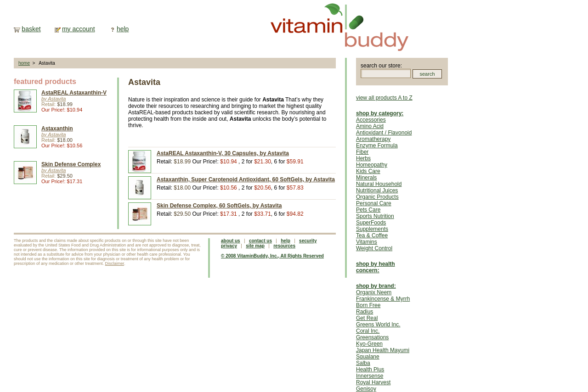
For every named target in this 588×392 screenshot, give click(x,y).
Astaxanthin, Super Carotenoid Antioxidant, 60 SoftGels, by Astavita (246, 179)
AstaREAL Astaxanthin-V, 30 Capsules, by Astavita (223, 153)
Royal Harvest (373, 382)
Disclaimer (115, 263)
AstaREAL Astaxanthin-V (74, 93)
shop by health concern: (376, 267)
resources (284, 246)
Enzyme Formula (377, 146)
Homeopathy (372, 165)
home (24, 63)
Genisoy (366, 389)
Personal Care (374, 203)
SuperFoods (371, 223)
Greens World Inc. (378, 325)
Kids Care (368, 171)
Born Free (368, 305)
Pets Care (368, 210)
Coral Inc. (368, 331)
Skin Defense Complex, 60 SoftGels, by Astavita (219, 206)
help (123, 29)
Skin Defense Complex (71, 164)
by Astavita (54, 99)
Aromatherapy (373, 139)
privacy (229, 246)
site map (255, 246)
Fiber (362, 152)
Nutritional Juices (377, 190)
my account (79, 29)
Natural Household (379, 184)
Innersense (370, 376)
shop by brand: (376, 286)
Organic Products (377, 197)
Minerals (366, 178)
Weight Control (374, 248)
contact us (260, 241)
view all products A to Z (384, 98)
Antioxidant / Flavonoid (384, 133)
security (308, 241)
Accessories (371, 120)
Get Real (367, 318)
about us (231, 241)
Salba (363, 363)
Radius (365, 312)
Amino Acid (370, 126)
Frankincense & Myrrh (383, 299)
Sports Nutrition (375, 216)
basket (31, 29)
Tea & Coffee (372, 235)
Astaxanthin (57, 129)
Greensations (372, 337)
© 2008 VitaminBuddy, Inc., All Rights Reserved (272, 256)
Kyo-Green (369, 344)
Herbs (363, 158)
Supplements (372, 229)
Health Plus (370, 370)
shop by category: (380, 113)
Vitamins (367, 242)
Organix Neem (374, 292)
